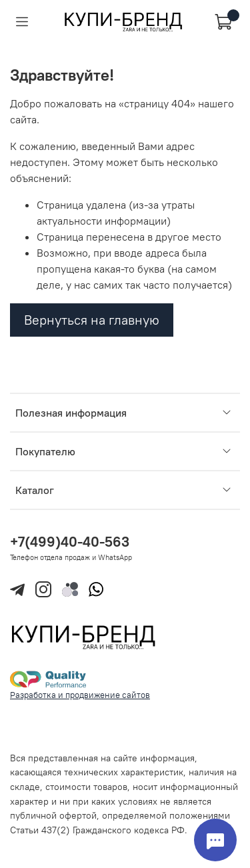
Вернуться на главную (92, 320)
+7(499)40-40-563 (70, 542)
